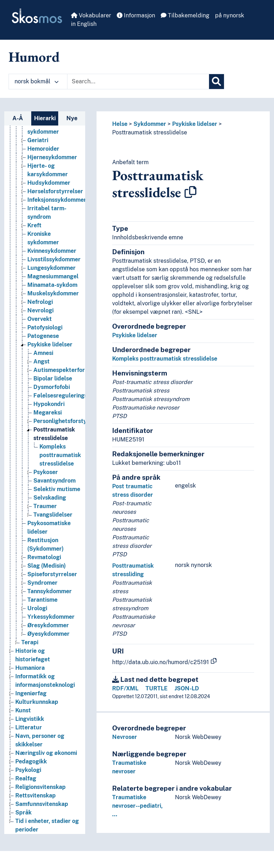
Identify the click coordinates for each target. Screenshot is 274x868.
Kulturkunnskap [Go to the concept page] (37, 702)
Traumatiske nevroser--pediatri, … (137, 806)
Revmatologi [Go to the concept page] (44, 557)
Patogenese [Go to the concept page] (43, 336)
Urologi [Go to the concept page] (37, 608)
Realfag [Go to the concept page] (26, 778)
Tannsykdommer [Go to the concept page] (50, 591)
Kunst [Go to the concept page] (23, 710)
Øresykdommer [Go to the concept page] (48, 625)
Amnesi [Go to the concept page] (43, 353)
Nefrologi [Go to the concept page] (40, 302)
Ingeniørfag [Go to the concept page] (31, 693)
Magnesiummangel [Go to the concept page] (53, 276)
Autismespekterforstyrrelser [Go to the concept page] (73, 370)
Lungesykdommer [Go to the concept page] (51, 268)
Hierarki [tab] (45, 118)
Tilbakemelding (185, 15)
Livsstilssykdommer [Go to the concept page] (54, 259)
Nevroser (125, 737)
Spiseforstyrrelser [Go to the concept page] (52, 574)
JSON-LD (187, 688)
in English (84, 24)
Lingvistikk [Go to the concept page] (30, 719)
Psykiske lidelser (195, 124)
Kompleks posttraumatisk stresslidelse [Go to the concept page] (60, 455)
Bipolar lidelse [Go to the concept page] (53, 379)
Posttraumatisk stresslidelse (150, 132)
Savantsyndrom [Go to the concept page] (54, 481)
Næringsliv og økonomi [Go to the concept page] (46, 753)
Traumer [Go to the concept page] (45, 506)
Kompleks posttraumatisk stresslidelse (165, 359)
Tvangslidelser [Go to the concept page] (53, 515)
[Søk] (217, 82)
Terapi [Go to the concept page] (30, 642)
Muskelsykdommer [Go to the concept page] (53, 293)
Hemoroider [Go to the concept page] (43, 149)
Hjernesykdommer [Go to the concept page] (52, 157)
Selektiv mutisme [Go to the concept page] (57, 489)
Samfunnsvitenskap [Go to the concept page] (42, 804)
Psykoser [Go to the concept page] (46, 472)
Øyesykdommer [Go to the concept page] (48, 634)
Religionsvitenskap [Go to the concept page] (40, 787)
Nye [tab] (72, 118)
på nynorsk (230, 15)
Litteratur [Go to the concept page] (29, 727)
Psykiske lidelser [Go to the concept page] (50, 344)
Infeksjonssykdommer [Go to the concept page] (57, 200)
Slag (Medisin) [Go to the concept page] (46, 566)
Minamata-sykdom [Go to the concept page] (52, 285)
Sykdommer (150, 124)
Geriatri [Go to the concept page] (38, 140)
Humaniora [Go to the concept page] (30, 668)
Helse (120, 124)
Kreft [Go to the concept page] (34, 225)
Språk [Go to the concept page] (23, 813)
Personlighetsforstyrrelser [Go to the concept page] (69, 421)
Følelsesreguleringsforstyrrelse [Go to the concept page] (76, 396)
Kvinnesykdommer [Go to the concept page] (52, 251)
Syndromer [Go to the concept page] (42, 583)
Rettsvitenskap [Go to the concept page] (35, 795)
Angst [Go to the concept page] (42, 361)
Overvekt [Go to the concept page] (40, 319)
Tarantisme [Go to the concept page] (42, 600)
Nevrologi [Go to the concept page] (40, 310)
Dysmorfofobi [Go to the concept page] (52, 387)
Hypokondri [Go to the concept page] (49, 404)
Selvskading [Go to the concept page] (50, 498)
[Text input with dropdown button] (138, 82)
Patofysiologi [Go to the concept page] (45, 327)
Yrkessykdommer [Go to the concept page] (51, 617)
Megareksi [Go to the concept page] (48, 413)
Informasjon (136, 15)
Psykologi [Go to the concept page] (28, 770)
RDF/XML (125, 688)
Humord (34, 57)
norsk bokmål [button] (37, 81)
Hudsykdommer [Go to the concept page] (49, 183)
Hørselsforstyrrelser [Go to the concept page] (55, 191)
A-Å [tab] (18, 118)
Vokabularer (91, 15)
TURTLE (157, 688)
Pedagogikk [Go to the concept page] (31, 761)
